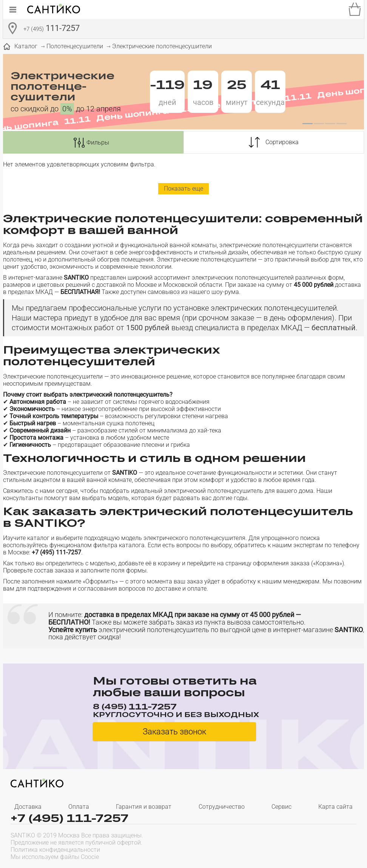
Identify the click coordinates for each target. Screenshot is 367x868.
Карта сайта (335, 807)
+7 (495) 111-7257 (69, 818)
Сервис (281, 807)
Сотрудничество (222, 807)
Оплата (79, 807)
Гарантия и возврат (144, 807)
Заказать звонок (174, 732)
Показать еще (183, 189)
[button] (307, 124)
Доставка (28, 807)
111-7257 (52, 29)
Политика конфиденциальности (55, 850)
